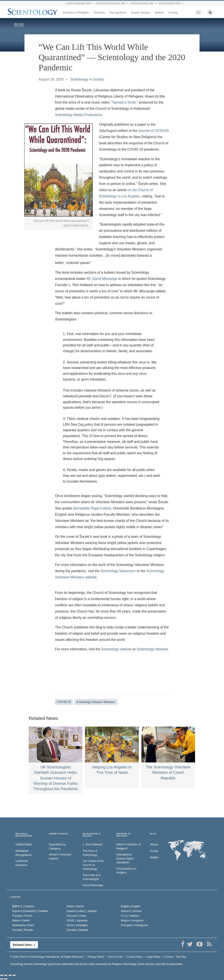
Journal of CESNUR (154, 131)
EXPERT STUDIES (59, 834)
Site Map (181, 957)
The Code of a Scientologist (91, 877)
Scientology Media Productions (79, 115)
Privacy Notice (96, 957)
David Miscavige (93, 885)
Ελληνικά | (76, 916)
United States (24, 844)
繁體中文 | (23, 906)
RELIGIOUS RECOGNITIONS (24, 835)
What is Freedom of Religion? (128, 846)
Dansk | (75, 906)
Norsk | (77, 925)
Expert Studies (141, 13)
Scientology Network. (153, 649)
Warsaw (154, 844)
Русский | (23, 930)
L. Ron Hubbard (92, 844)
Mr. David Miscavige (102, 279)
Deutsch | (131, 911)
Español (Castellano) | (30, 911)
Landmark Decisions (22, 863)
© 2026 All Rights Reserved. (47, 957)
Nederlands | (23, 925)
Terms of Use (115, 957)
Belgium (154, 857)
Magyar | (132, 921)
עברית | (130, 916)
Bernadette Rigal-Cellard (92, 508)
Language (15, 897)
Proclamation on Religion (126, 871)
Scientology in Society (87, 79)
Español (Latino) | (82, 911)
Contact (169, 957)
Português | (135, 925)
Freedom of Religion (76, 13)
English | (131, 906)
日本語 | (77, 921)
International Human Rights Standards (125, 858)
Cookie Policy (135, 957)
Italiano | (21, 921)
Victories (99, 13)
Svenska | (77, 930)
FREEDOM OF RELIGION (124, 835)
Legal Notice (153, 957)
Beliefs (159, 13)
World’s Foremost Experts (60, 857)
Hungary (154, 851)
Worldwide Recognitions (23, 853)
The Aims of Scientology (90, 853)
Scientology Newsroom (118, 571)
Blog (153, 834)
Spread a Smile (124, 102)
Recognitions (118, 13)
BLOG (19, 25)
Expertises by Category (58, 846)
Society (173, 13)
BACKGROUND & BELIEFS (92, 835)
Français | (22, 916)
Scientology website (116, 649)
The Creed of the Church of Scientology (93, 865)
